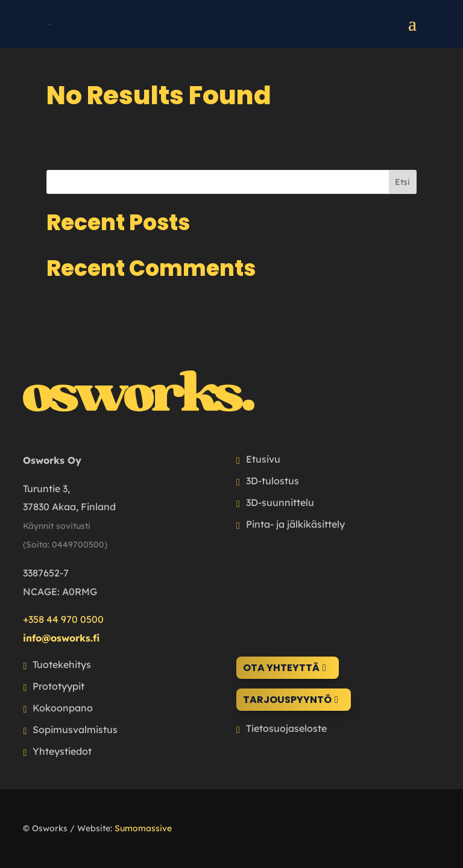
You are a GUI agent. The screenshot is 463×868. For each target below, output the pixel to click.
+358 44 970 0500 (63, 619)
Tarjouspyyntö (287, 700)
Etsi (402, 182)
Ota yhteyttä (281, 668)
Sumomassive (143, 828)
